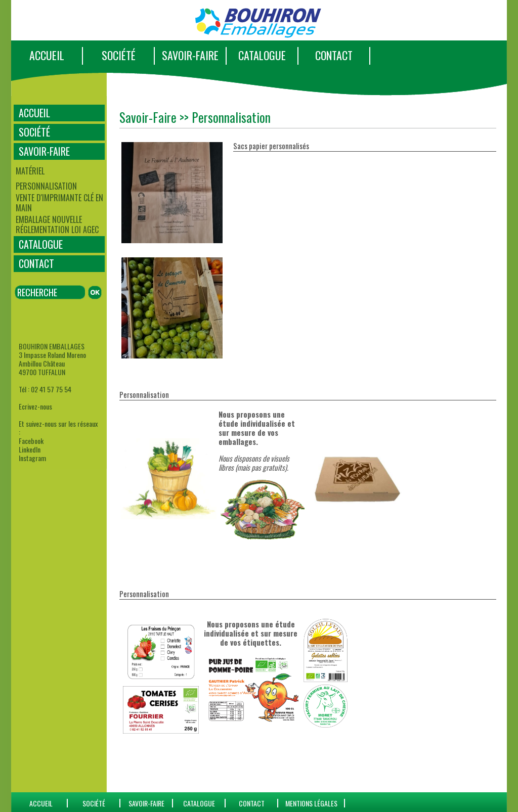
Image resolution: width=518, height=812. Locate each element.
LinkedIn (30, 449)
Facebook (31, 441)
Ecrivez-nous (35, 406)
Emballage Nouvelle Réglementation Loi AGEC (57, 224)
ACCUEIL (47, 55)
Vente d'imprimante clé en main (59, 203)
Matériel (30, 171)
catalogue (199, 803)
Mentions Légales (311, 803)
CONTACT (334, 55)
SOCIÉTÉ (119, 55)
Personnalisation (46, 186)
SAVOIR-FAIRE (190, 55)
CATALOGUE (262, 55)
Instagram (32, 458)
